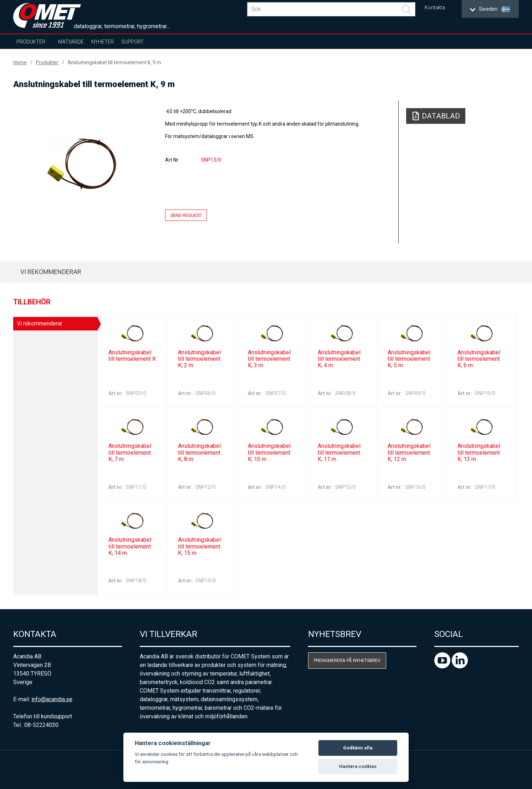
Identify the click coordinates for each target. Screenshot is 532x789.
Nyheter (103, 42)
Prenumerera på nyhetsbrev (347, 660)
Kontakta (435, 8)
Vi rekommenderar (51, 272)
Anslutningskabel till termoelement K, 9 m (114, 62)
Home (20, 62)
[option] (81, 163)
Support (132, 42)
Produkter (31, 42)
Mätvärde (71, 42)
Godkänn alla (358, 748)
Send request (186, 215)
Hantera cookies (358, 766)
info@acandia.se (52, 699)
